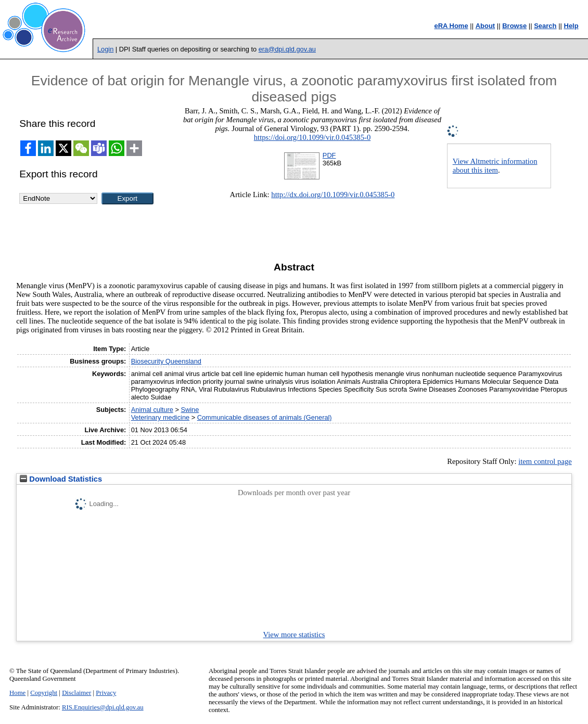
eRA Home (451, 26)
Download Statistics (61, 479)
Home (17, 693)
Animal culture (152, 410)
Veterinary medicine (160, 417)
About (485, 26)
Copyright (44, 693)
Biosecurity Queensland (166, 361)
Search (545, 26)
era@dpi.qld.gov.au (287, 49)
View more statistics (294, 635)
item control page (545, 461)
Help (571, 26)
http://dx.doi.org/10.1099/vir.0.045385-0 (333, 195)
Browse (514, 26)
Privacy (106, 693)
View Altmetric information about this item (495, 166)
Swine (190, 410)
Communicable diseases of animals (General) (265, 417)
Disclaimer (76, 693)
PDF (329, 155)
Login (105, 49)
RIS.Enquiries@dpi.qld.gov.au (103, 707)
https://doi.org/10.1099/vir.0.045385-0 (312, 137)
